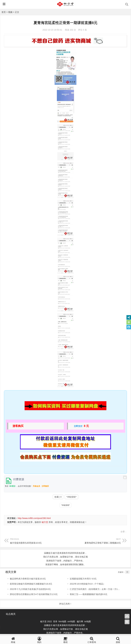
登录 (55, 621)
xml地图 (72, 621)
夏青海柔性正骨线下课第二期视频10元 (93, 541)
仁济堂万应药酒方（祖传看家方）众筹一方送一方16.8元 (96, 589)
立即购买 (45, 486)
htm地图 (62, 621)
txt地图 (88, 621)
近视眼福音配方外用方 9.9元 (83, 579)
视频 (10, 12)
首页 (4, 12)
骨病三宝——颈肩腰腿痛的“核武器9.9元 (89, 594)
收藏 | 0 (58, 497)
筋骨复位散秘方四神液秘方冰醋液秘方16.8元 (31, 584)
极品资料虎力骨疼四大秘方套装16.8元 (28, 579)
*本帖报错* (71, 497)
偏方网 (80, 621)
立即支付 (78, 426)
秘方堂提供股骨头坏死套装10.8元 (38, 541)
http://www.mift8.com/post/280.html (34, 518)
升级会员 (36, 486)
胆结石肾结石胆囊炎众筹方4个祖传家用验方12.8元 (34, 594)
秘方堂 (45, 522)
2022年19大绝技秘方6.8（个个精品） (87, 584)
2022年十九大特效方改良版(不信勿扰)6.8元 (30, 589)
